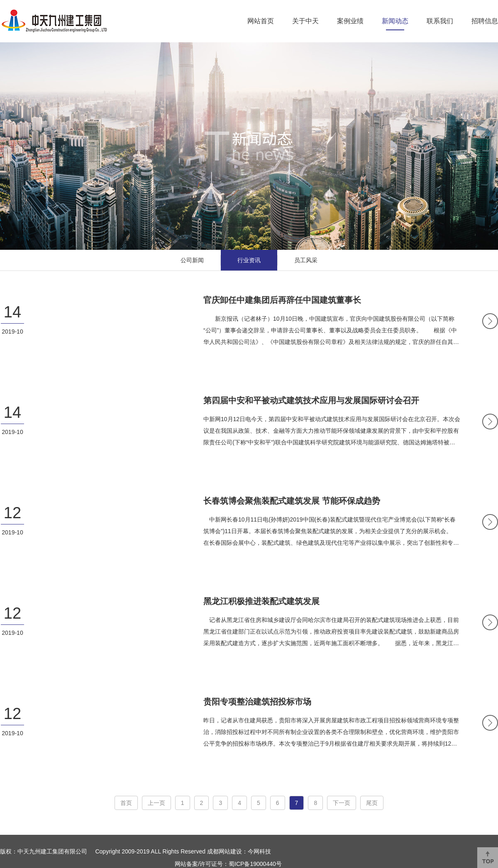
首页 (126, 803)
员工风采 (306, 260)
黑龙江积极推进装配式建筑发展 (261, 601)
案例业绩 (350, 21)
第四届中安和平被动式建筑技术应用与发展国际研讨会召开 (311, 400)
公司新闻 (192, 260)
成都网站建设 (225, 851)
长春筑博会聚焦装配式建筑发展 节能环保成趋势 (292, 501)
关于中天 (305, 21)
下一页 (342, 803)
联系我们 (440, 21)
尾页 (372, 803)
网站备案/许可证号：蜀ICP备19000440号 (228, 864)
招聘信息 (485, 21)
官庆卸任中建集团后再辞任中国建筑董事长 (282, 300)
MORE (490, 321)
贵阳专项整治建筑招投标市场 (257, 702)
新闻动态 (395, 21)
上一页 (156, 803)
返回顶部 (488, 858)
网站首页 (261, 21)
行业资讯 (249, 260)
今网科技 (259, 851)
